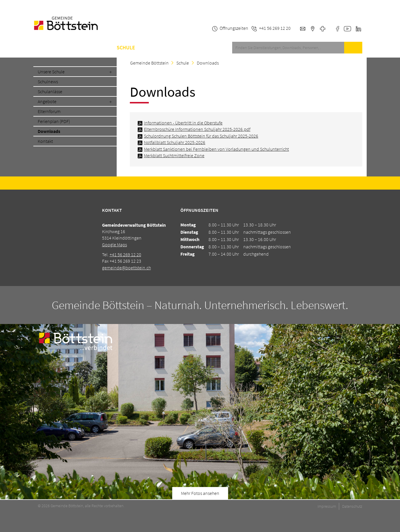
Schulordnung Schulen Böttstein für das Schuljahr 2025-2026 (201, 136)
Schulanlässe (50, 91)
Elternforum (49, 111)
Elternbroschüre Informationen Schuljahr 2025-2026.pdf (197, 129)
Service (65, 48)
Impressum (327, 506)
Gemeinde (96, 48)
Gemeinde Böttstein (149, 63)
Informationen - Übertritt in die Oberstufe (183, 123)
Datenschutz (352, 506)
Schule (126, 48)
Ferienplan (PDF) (54, 121)
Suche (353, 48)
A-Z (148, 48)
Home (40, 48)
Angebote (47, 101)
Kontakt (171, 48)
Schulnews (48, 82)
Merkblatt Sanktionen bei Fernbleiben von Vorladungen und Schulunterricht (216, 149)
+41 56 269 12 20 (125, 254)
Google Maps (114, 245)
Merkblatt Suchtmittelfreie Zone (174, 155)
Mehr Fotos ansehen (200, 493)
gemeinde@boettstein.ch (126, 268)
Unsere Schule (51, 72)
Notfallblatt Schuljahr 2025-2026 (175, 142)
